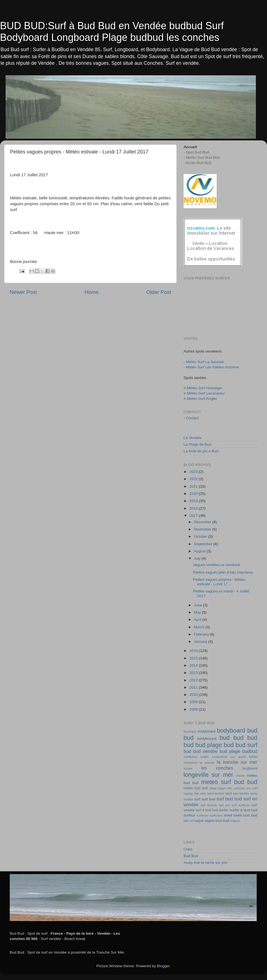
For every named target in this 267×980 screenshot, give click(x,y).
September (204, 544)
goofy (242, 757)
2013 (194, 673)
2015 (194, 658)
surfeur (189, 815)
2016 (194, 651)
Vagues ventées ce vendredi (217, 565)
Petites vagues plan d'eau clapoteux (223, 572)
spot (228, 793)
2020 (194, 494)
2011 (194, 687)
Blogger (163, 966)
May (198, 612)
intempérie (191, 763)
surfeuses (216, 815)
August (200, 551)
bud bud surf (240, 745)
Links (188, 849)
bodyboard (207, 731)
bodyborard (207, 739)
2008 (194, 709)
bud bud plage (203, 745)
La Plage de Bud (197, 444)
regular (188, 793)
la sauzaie (207, 763)
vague (199, 821)
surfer (224, 810)
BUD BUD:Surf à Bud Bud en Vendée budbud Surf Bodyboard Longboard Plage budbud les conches (112, 32)
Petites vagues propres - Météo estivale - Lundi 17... (219, 582)
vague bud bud (217, 821)
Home (92, 292)
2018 (194, 508)
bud (225, 738)
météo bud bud (196, 788)
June (198, 605)
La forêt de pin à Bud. (202, 451)
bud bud (245, 738)
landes (188, 768)
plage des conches (232, 788)
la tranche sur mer (237, 762)
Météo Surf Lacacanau (206, 393)
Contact (192, 418)
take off (188, 821)
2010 (194, 695)
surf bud (208, 799)
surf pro (224, 805)
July (198, 558)
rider (203, 793)
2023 (194, 472)
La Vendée (193, 438)
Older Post (159, 292)
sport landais (216, 793)
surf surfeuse (241, 805)
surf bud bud (229, 799)
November (203, 529)
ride (196, 793)
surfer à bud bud (243, 810)
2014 (194, 665)
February (202, 634)
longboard (250, 768)
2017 (194, 516)
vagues (235, 821)
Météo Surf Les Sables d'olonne (212, 367)
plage (213, 788)
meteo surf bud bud (229, 782)
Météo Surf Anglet (202, 399)
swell (228, 815)
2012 (194, 680)
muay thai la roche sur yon (206, 863)
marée (240, 776)
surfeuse (202, 815)
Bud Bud (191, 856)
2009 (194, 702)
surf (197, 799)
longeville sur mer (208, 775)
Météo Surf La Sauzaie (205, 362)
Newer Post (23, 292)
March (200, 627)
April (198, 620)
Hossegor (190, 731)
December (203, 522)
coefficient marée (196, 757)
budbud (250, 751)
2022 (194, 479)
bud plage (230, 751)
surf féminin (209, 805)
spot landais (241, 793)
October (201, 536)
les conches (217, 768)
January (201, 642)
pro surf (252, 788)
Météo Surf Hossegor (205, 388)
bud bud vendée (201, 751)
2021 (194, 486)
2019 (194, 501)
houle (253, 757)
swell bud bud (245, 815)
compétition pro (224, 757)
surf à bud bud (207, 810)
